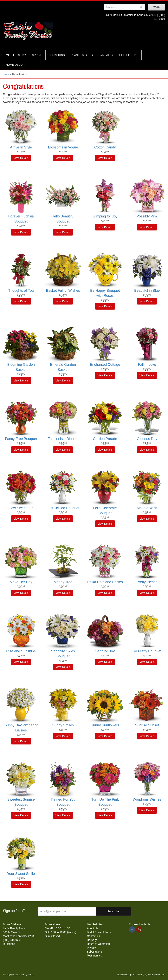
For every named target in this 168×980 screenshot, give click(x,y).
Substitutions (95, 952)
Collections (129, 55)
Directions (9, 944)
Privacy (91, 948)
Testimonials (94, 956)
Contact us (93, 936)
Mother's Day (16, 55)
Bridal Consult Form (99, 932)
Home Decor (15, 65)
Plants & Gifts (82, 55)
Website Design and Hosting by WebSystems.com (141, 975)
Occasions (57, 55)
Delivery (92, 940)
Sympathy (106, 55)
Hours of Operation (98, 944)
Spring (37, 55)
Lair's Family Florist (28, 31)
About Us (93, 928)
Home (6, 74)
